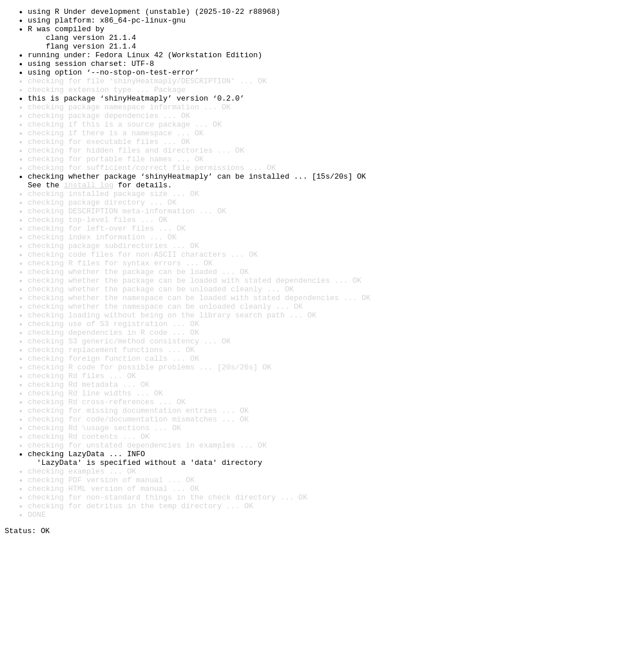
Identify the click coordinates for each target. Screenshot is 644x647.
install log (88, 221)
